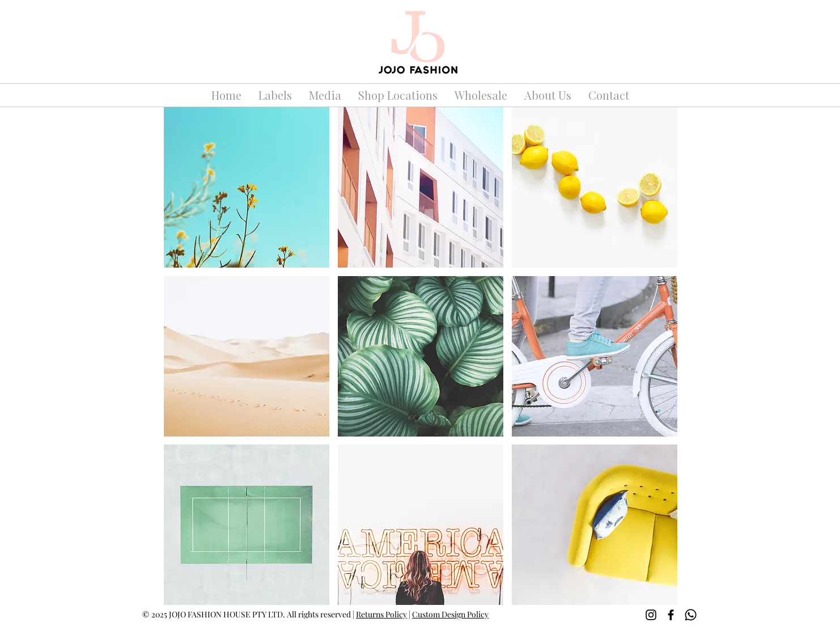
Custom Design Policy (450, 614)
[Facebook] (671, 615)
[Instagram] (651, 615)
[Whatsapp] (691, 615)
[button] (247, 187)
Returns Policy (381, 614)
